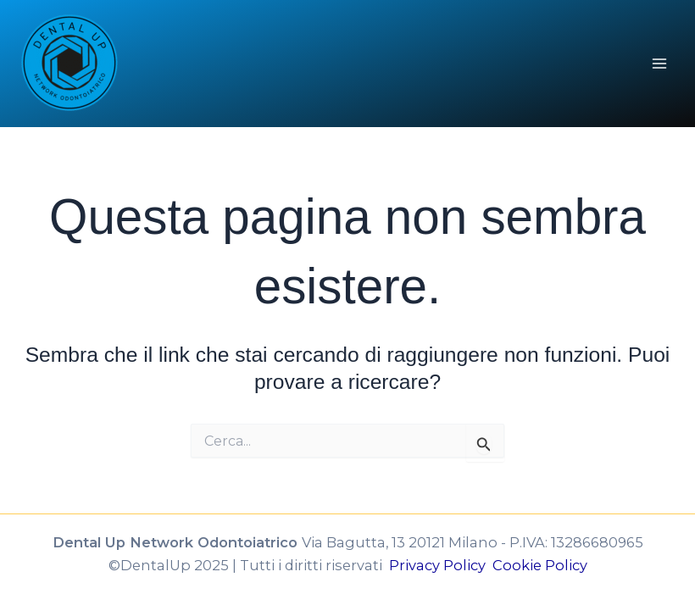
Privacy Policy (441, 565)
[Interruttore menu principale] (659, 64)
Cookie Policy (540, 565)
